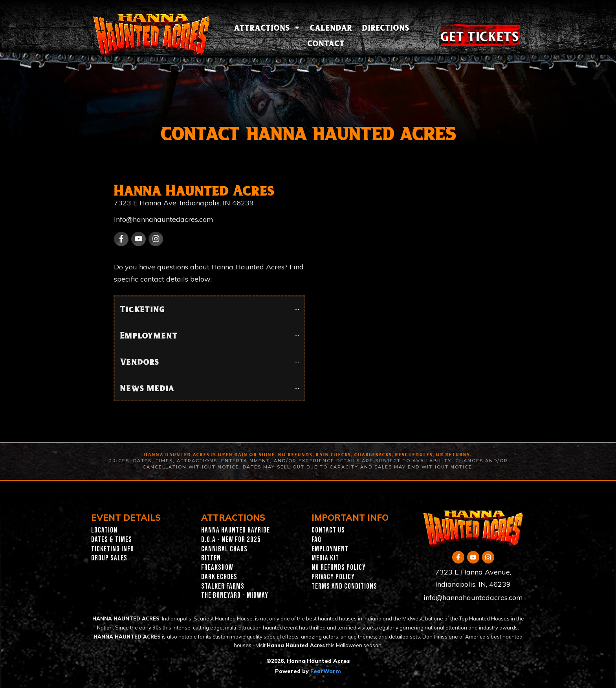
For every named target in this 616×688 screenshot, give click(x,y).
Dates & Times (112, 540)
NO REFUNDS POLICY (339, 568)
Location (104, 530)
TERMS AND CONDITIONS (344, 586)
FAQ (317, 540)
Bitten (211, 558)
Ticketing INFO (113, 549)
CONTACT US (328, 530)
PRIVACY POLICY (333, 577)
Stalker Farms (223, 586)
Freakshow (217, 568)
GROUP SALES (109, 558)
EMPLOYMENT (330, 549)
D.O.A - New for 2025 (231, 540)
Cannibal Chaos (224, 549)
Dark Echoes (219, 577)
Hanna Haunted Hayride (236, 530)
